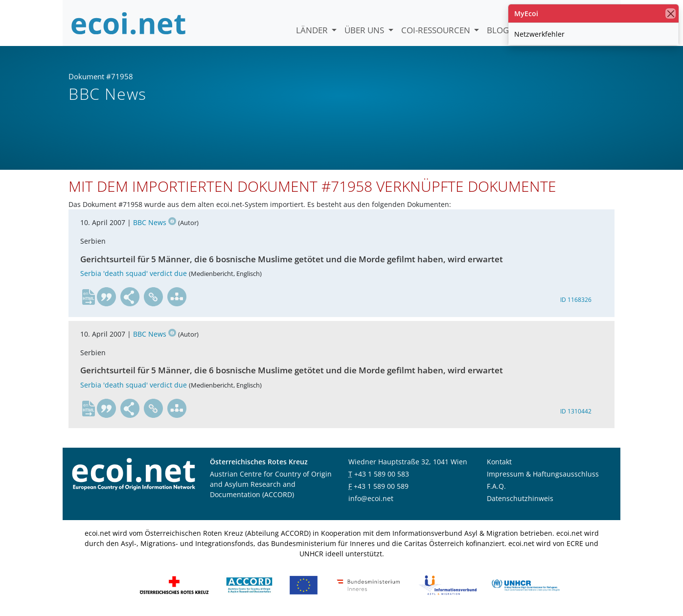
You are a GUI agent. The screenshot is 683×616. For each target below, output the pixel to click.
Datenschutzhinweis (520, 498)
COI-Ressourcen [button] (437, 30)
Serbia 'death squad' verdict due (134, 274)
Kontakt (499, 462)
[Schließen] (671, 13)
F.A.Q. (496, 486)
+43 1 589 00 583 (382, 474)
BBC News (155, 223)
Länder (313, 30)
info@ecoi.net (371, 498)
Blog (498, 30)
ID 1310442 (576, 411)
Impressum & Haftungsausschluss (543, 474)
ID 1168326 (576, 300)
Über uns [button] (365, 30)
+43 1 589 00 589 (381, 486)
